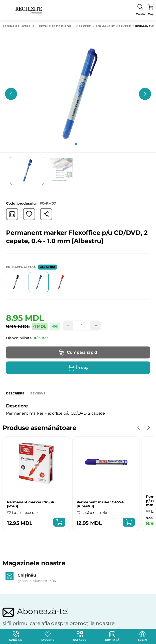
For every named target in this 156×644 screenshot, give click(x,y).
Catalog (80, 636)
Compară (112, 636)
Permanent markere (113, 26)
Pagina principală (18, 26)
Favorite (48, 636)
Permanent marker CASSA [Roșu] (31, 504)
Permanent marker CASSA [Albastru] (100, 504)
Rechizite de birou (55, 26)
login (142, 636)
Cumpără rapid (78, 352)
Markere (83, 26)
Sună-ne (16, 636)
